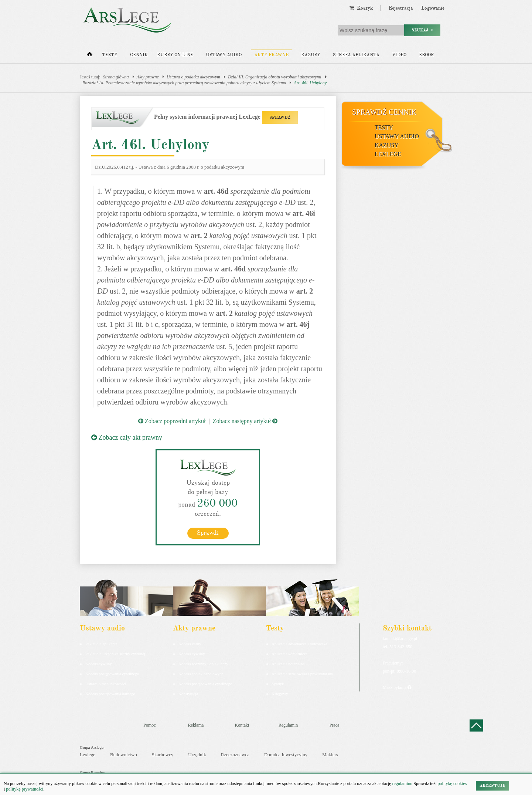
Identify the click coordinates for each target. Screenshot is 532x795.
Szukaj (422, 30)
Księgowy (280, 694)
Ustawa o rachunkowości (106, 684)
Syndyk (278, 684)
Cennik (139, 55)
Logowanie (433, 8)
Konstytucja (188, 694)
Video (399, 55)
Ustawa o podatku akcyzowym (193, 77)
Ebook (427, 55)
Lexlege (88, 755)
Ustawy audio (224, 55)
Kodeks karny (190, 644)
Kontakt (242, 725)
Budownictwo (124, 755)
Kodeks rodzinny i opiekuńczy (203, 664)
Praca (335, 725)
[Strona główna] (90, 56)
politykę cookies (452, 784)
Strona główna (116, 77)
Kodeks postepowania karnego (110, 694)
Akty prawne (271, 55)
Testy (110, 55)
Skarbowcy (163, 755)
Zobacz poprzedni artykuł (172, 421)
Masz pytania (397, 687)
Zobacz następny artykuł (245, 421)
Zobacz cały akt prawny (127, 437)
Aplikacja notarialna (288, 664)
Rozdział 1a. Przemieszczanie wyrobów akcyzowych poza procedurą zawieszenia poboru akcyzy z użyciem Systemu (184, 83)
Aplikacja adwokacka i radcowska (299, 644)
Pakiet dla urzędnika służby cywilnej (115, 654)
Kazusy (311, 55)
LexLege (388, 154)
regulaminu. (403, 784)
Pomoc (149, 725)
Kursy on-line (175, 55)
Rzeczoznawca (235, 755)
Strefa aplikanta (356, 55)
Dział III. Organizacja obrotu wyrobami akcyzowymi (275, 77)
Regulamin (288, 725)
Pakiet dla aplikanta (101, 644)
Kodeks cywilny (99, 664)
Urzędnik (197, 755)
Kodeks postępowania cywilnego (112, 674)
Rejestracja (401, 8)
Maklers (330, 755)
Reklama (196, 725)
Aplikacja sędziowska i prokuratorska (302, 674)
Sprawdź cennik (384, 112)
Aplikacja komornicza (289, 654)
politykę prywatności (25, 789)
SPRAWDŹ (280, 117)
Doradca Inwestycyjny (286, 755)
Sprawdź (208, 533)
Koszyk (361, 8)
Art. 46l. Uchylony (310, 83)
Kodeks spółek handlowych (201, 674)
